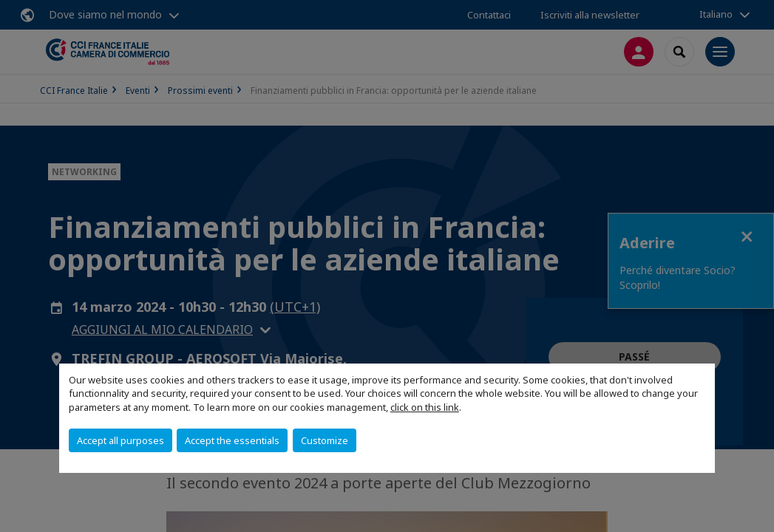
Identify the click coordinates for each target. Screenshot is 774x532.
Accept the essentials (232, 440)
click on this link (425, 407)
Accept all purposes (120, 440)
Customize (325, 440)
